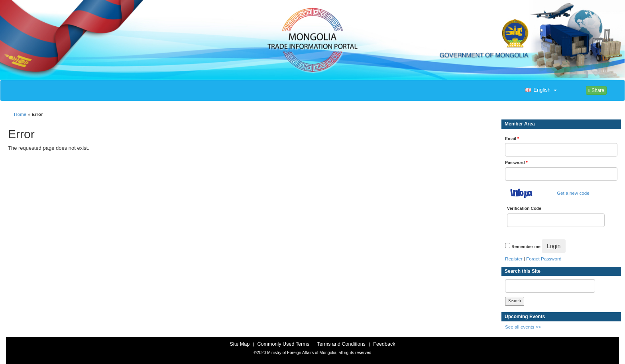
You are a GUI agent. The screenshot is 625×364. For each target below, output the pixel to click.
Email (512, 139)
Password (516, 162)
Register (514, 259)
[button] (540, 90)
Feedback (384, 344)
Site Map (240, 344)
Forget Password (544, 259)
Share (596, 90)
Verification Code (524, 208)
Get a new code (573, 193)
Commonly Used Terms (283, 344)
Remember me (526, 247)
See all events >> (523, 327)
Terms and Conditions (341, 344)
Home (20, 114)
